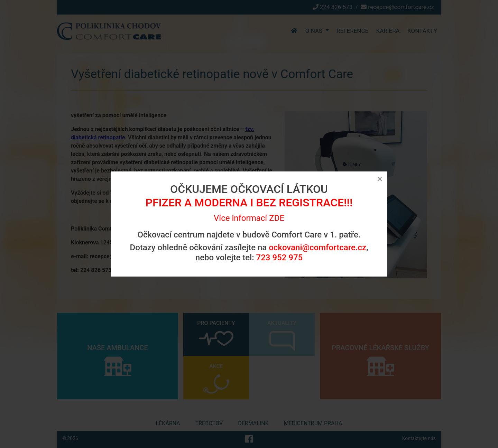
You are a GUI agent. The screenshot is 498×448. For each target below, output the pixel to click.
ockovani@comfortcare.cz (317, 248)
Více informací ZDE (249, 218)
